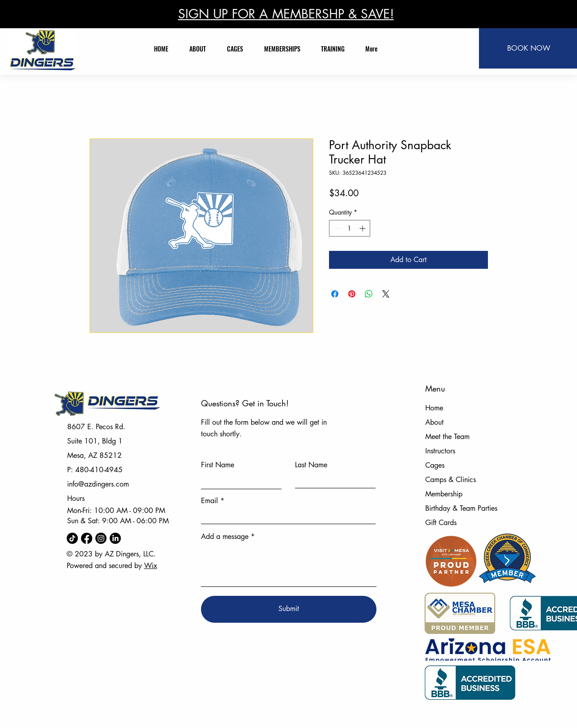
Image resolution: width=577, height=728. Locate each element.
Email (209, 501)
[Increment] (363, 228)
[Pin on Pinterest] (352, 294)
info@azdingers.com (98, 484)
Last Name (311, 465)
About (434, 422)
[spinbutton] (350, 228)
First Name (218, 465)
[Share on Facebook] (335, 294)
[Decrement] (336, 228)
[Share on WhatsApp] (369, 294)
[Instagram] (101, 538)
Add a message (225, 537)
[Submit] (289, 609)
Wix (151, 566)
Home (434, 408)
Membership (444, 494)
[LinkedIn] (115, 538)
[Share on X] (386, 294)
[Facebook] (87, 538)
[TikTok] (72, 538)
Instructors (440, 451)
